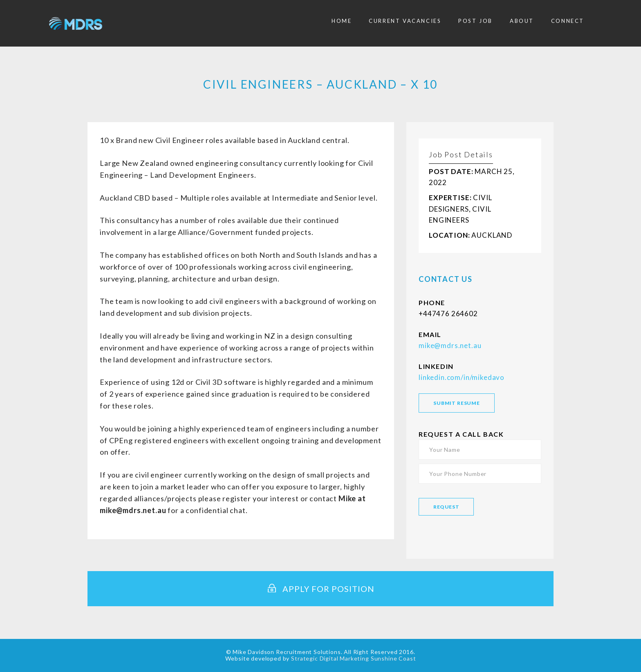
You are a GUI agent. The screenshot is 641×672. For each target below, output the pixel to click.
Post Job (475, 21)
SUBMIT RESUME (457, 403)
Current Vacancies (405, 21)
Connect (568, 21)
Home (342, 21)
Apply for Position (320, 589)
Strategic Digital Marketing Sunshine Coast (353, 658)
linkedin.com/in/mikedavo (462, 377)
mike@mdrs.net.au (450, 345)
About (522, 21)
